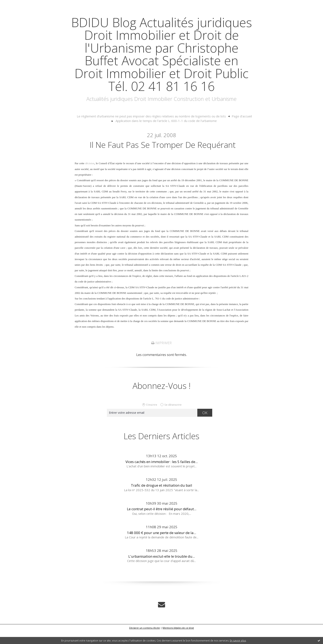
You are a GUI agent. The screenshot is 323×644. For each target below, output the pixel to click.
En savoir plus (238, 641)
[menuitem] (154, 129)
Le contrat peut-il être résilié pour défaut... (162, 522)
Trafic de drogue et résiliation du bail (161, 498)
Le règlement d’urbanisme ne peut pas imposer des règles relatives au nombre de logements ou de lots (152, 129)
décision (90, 176)
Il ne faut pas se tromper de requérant (163, 157)
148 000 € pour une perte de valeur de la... (161, 546)
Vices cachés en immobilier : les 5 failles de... (162, 475)
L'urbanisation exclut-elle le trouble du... (162, 569)
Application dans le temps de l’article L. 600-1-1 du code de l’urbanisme (166, 134)
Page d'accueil (239, 129)
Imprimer (161, 356)
